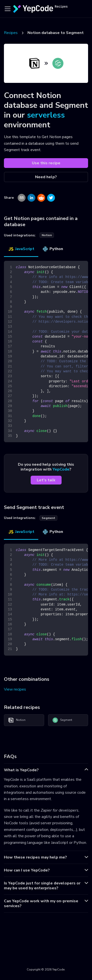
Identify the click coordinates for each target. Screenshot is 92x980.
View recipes (15, 689)
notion (47, 235)
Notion (17, 720)
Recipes (11, 33)
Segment (62, 720)
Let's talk (46, 480)
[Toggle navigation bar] (8, 9)
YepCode (61, 469)
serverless (46, 115)
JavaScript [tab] (21, 249)
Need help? (46, 177)
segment (48, 518)
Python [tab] (53, 249)
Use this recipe (46, 163)
